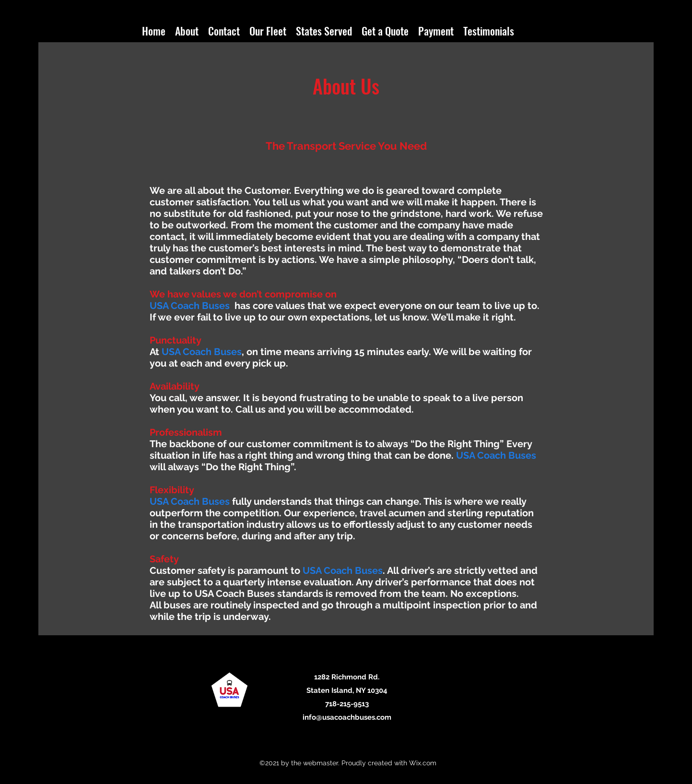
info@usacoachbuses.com (347, 717)
